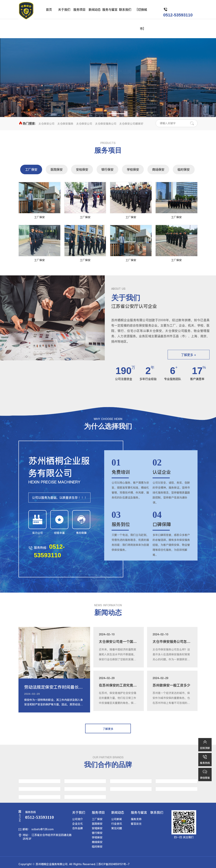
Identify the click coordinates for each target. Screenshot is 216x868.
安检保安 (82, 169)
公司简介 (78, 819)
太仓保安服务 (65, 124)
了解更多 (108, 88)
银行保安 (107, 169)
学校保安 (133, 169)
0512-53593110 (178, 15)
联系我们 (125, 10)
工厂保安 (31, 169)
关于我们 (64, 10)
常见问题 (117, 828)
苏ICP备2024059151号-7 (114, 864)
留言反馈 (136, 824)
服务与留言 (110, 10)
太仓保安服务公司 (106, 124)
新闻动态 (95, 10)
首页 (49, 10)
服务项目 (79, 10)
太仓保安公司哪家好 (131, 124)
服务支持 (136, 819)
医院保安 (57, 169)
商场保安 (158, 169)
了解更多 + (188, 355)
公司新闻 (117, 819)
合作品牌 (78, 828)
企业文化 (78, 824)
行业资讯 (117, 824)
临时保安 (184, 169)
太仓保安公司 (46, 124)
